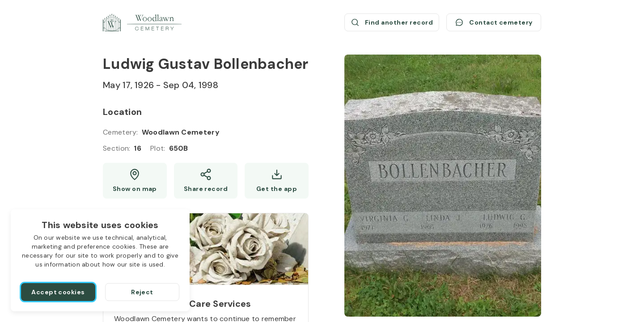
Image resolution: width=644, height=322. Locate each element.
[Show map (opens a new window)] (135, 181)
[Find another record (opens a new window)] (392, 22)
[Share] (206, 181)
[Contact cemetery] (494, 22)
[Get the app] (277, 181)
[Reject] (142, 292)
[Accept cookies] (58, 292)
